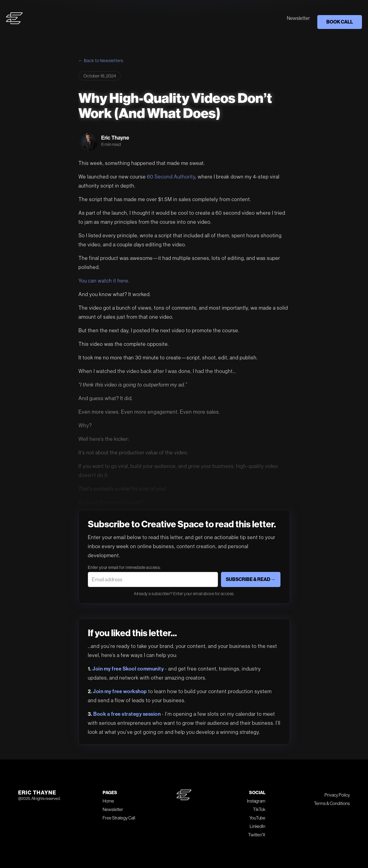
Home (108, 801)
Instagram (256, 801)
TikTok (259, 809)
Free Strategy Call (119, 818)
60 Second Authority (171, 177)
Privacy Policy (337, 795)
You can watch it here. (104, 281)
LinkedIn (258, 826)
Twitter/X (257, 835)
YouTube (257, 818)
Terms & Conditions (332, 803)
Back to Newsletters (104, 61)
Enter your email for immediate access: (124, 567)
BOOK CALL (340, 22)
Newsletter (298, 18)
